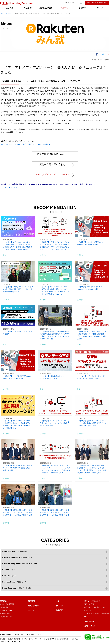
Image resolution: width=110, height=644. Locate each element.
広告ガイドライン (90, 611)
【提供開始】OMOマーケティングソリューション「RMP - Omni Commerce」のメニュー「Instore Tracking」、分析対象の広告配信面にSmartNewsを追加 (55, 469)
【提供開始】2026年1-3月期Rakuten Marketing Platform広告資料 (90, 288)
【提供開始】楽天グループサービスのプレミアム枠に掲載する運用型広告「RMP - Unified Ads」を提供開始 (92, 423)
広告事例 (31, 601)
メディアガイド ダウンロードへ (52, 175)
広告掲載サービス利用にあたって (95, 607)
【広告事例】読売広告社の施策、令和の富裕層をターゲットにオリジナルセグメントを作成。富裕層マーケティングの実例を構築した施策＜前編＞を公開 (92, 469)
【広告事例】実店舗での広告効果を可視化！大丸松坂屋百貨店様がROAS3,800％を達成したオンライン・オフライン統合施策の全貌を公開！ (55, 335)
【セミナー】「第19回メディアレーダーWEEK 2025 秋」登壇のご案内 (92, 378)
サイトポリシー (75, 639)
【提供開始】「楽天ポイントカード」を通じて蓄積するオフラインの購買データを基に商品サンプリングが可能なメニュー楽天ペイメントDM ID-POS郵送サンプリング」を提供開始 (55, 246)
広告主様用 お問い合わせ (52, 165)
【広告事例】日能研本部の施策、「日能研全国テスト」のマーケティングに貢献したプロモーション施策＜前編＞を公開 (55, 513)
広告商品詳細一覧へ (6, 617)
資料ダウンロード (70, 3)
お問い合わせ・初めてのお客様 (97, 3)
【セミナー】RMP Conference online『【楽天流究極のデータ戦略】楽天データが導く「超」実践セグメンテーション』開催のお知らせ (17, 425)
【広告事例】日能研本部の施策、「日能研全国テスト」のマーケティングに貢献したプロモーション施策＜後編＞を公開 (17, 513)
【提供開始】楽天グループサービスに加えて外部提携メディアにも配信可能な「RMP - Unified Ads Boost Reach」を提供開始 (92, 335)
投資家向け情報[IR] (14, 639)
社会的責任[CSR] (49, 639)
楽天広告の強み (34, 606)
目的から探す (4, 607)
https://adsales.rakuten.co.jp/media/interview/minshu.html (25, 144)
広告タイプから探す (6, 611)
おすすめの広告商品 (8, 604)
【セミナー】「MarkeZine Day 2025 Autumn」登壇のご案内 (53, 378)
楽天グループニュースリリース (32, 639)
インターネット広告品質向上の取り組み (97, 614)
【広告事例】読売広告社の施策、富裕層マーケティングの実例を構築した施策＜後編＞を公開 (17, 468)
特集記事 (59, 610)
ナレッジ (59, 606)
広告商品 (3, 601)
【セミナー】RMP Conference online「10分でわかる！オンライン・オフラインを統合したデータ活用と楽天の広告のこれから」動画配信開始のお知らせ (17, 246)
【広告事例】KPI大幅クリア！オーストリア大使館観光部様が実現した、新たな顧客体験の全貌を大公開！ (18, 289)
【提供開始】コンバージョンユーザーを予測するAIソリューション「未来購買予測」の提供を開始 (55, 423)
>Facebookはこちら (9, 188)
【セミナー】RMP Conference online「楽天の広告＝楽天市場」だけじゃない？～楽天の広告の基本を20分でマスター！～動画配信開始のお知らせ (55, 291)
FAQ (86, 617)
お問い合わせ (89, 622)
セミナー (59, 601)
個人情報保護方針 (62, 639)
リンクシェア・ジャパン (35, 635)
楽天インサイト (20, 635)
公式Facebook (90, 626)
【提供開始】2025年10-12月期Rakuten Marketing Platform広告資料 (17, 378)
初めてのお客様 (5, 614)
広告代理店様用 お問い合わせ (52, 155)
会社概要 (3, 639)
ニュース (31, 610)
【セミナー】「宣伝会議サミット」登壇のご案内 (17, 333)
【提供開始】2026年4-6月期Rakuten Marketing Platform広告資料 (90, 244)
